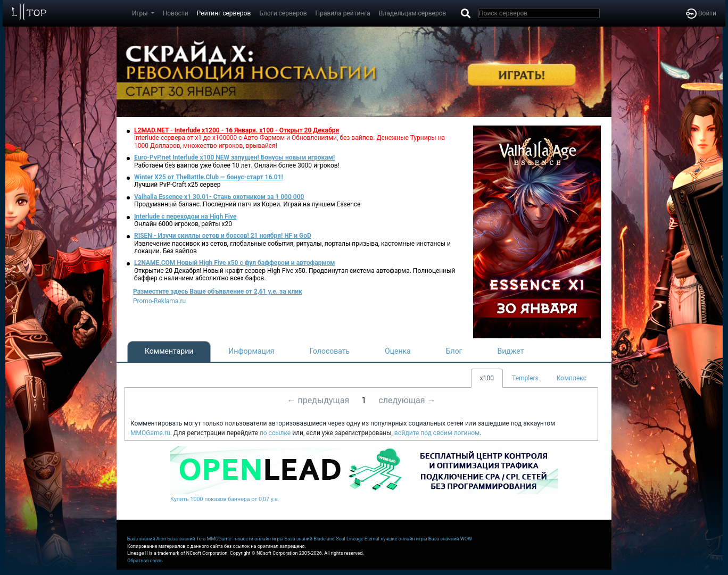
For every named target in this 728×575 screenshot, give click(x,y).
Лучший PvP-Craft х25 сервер (177, 185)
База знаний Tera (186, 539)
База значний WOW (450, 539)
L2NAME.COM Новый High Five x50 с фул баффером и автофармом (234, 263)
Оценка (398, 351)
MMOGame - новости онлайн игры (245, 539)
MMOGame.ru (150, 433)
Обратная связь (145, 561)
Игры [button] (141, 13)
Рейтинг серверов (224, 13)
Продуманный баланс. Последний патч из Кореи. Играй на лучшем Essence (247, 204)
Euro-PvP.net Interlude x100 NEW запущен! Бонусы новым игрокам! (234, 157)
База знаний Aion (147, 539)
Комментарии (169, 351)
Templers (525, 378)
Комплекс (572, 378)
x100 (487, 378)
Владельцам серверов (413, 13)
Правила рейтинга (343, 13)
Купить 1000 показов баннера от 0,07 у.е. (225, 499)
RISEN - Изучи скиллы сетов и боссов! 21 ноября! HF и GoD (223, 236)
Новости (176, 13)
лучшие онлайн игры (404, 539)
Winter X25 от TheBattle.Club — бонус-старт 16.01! (209, 177)
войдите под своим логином (437, 433)
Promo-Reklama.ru (159, 301)
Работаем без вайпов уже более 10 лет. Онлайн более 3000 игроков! (237, 165)
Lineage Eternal (363, 539)
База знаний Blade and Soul (315, 539)
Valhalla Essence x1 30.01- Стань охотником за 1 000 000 (219, 197)
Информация (251, 351)
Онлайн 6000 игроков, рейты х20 (183, 224)
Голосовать (329, 351)
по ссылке (275, 433)
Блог (454, 351)
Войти (701, 13)
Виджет (511, 351)
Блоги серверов (283, 13)
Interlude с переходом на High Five (185, 216)
